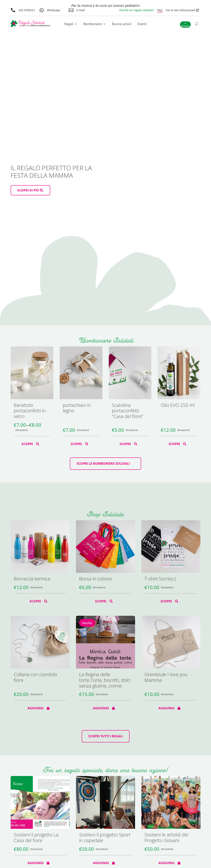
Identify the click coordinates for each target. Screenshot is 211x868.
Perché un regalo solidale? (137, 10)
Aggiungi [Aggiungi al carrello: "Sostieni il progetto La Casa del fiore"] (36, 863)
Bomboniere (93, 24)
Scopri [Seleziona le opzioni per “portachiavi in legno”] (76, 444)
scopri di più (28, 190)
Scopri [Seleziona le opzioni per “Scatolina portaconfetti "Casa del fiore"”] (125, 444)
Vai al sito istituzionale (180, 10)
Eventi (142, 24)
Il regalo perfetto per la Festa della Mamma (51, 172)
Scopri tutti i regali (106, 736)
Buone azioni (122, 24)
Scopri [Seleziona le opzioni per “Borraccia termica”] (35, 601)
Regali (69, 24)
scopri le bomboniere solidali (103, 464)
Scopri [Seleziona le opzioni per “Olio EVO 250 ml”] (174, 444)
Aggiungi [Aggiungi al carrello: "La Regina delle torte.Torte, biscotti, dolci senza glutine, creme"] (101, 708)
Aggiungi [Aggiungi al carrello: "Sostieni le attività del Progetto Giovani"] (166, 863)
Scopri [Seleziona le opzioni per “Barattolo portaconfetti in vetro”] (27, 444)
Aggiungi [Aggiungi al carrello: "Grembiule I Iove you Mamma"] (166, 708)
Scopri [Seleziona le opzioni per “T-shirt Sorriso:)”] (166, 601)
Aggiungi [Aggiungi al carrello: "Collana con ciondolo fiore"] (36, 708)
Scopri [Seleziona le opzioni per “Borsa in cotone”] (101, 601)
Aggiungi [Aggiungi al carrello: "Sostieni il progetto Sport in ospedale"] (101, 863)
